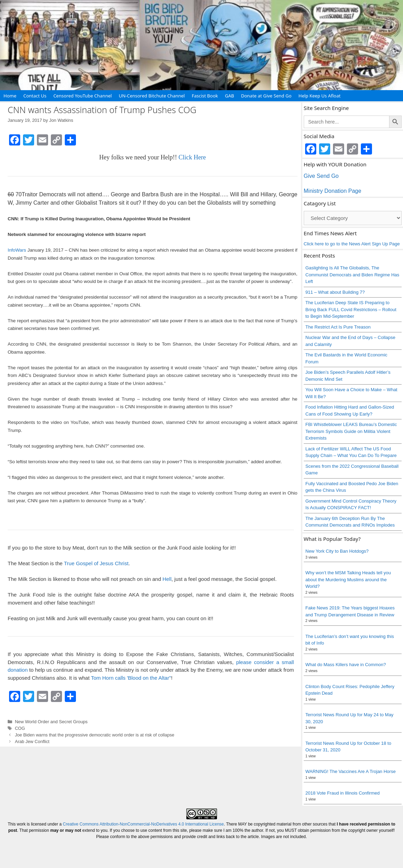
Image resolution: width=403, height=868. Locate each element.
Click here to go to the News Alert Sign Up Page (352, 244)
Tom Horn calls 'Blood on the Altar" (131, 678)
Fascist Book (205, 96)
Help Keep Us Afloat (320, 96)
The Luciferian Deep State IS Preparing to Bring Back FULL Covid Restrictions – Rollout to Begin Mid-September (351, 309)
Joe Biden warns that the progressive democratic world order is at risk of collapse (95, 735)
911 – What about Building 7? (335, 292)
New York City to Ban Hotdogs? (337, 551)
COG (20, 728)
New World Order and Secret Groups (51, 722)
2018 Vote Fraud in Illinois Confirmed (343, 793)
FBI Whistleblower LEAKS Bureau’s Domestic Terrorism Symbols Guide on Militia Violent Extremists (351, 431)
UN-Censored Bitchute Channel (152, 96)
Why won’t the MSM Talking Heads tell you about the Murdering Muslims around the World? (348, 579)
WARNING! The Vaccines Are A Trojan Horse (351, 771)
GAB (230, 96)
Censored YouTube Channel (83, 96)
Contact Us (35, 96)
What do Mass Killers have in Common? (346, 665)
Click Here (192, 157)
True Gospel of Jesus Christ (96, 563)
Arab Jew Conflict (32, 741)
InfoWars (17, 250)
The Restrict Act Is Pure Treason (338, 327)
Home (10, 96)
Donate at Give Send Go (266, 96)
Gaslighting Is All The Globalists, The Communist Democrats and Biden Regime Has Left (352, 275)
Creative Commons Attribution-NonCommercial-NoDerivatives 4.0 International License (143, 824)
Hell (167, 579)
